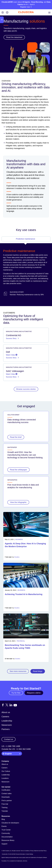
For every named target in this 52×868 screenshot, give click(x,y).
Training (4, 808)
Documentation (7, 837)
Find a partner (7, 801)
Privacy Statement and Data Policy (38, 851)
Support (4, 844)
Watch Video (12, 355)
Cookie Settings (29, 854)
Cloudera (17, 557)
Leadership (7, 721)
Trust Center (6, 830)
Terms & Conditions (25, 851)
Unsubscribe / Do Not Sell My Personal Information (13, 854)
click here (25, 861)
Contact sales (7, 794)
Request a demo (34, 693)
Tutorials (5, 811)
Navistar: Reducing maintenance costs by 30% (27, 295)
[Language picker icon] (7, 13)
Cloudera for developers (10, 823)
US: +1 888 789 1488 (11, 746)
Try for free (16, 693)
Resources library (8, 840)
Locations (5, 778)
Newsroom (7, 725)
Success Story (11, 338)
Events (4, 826)
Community (6, 833)
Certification (6, 790)
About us (6, 712)
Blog (3, 819)
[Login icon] (3, 13)
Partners (6, 729)
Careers (5, 716)
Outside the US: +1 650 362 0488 (16, 749)
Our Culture (6, 771)
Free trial (5, 804)
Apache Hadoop (5, 858)
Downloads (6, 797)
